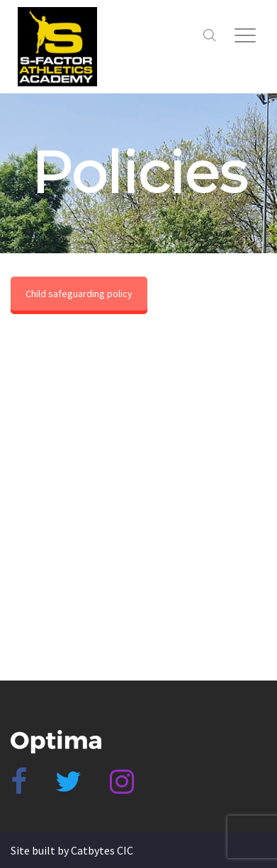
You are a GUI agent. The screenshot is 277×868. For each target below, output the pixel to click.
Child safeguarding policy (79, 294)
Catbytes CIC (102, 850)
